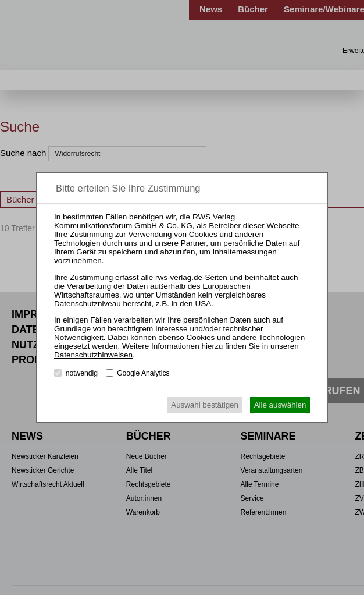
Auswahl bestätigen (205, 405)
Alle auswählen (280, 405)
